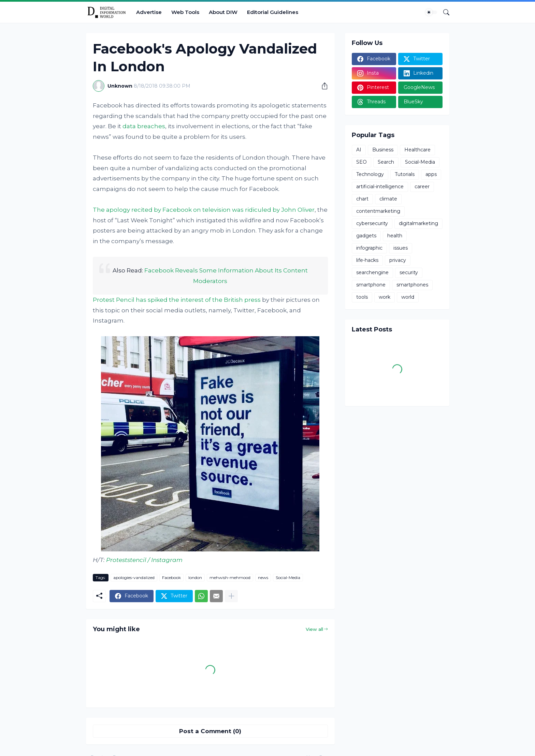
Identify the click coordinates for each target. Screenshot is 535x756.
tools (362, 297)
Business (383, 150)
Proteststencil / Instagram (144, 560)
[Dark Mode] (431, 12)
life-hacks (367, 260)
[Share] (322, 86)
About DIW (223, 12)
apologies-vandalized (134, 577)
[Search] (444, 12)
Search (386, 162)
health (395, 236)
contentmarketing (378, 211)
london (195, 577)
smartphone (371, 285)
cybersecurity (372, 223)
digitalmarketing (418, 223)
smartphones (412, 285)
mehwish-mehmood (230, 577)
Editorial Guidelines (273, 12)
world (408, 297)
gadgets (366, 236)
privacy (398, 260)
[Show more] (231, 596)
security (409, 272)
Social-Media (288, 577)
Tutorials (405, 174)
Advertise (149, 12)
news (263, 577)
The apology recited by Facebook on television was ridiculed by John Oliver (204, 210)
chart (362, 199)
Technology (370, 174)
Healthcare (417, 150)
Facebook (171, 577)
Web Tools (185, 12)
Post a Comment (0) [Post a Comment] (210, 731)
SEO (362, 162)
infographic (369, 248)
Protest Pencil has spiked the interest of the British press (177, 300)
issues (401, 248)
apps (431, 174)
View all (314, 629)
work (385, 297)
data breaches (144, 126)
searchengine (372, 272)
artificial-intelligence (380, 187)
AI (359, 150)
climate (388, 199)
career (422, 187)
